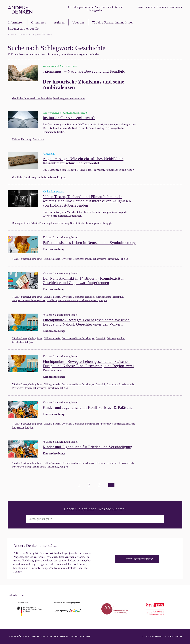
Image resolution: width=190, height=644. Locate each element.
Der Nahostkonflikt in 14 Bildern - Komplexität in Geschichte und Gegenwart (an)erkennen (84, 280)
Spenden (163, 7)
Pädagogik (107, 223)
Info (141, 7)
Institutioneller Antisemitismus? (69, 118)
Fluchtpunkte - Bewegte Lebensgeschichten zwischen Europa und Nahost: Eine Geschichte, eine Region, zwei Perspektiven (88, 366)
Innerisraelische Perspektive (38, 98)
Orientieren (39, 22)
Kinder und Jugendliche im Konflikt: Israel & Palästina (88, 407)
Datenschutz (84, 636)
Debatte (16, 139)
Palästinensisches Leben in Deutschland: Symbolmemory (89, 243)
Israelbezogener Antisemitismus (69, 98)
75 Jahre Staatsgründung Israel (112, 22)
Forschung (26, 139)
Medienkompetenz (91, 223)
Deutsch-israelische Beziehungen (78, 338)
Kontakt (176, 7)
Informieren (15, 22)
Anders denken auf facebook (162, 636)
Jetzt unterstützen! (139, 559)
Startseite (12, 34)
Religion (61, 177)
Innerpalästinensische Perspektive (102, 259)
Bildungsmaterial (21, 223)
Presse (151, 7)
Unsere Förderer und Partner (27, 636)
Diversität (67, 259)
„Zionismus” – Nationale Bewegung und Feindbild (84, 71)
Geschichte (18, 98)
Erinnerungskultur (48, 223)
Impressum (67, 636)
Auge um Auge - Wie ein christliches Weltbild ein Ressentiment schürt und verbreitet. (83, 161)
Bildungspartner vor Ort (23, 29)
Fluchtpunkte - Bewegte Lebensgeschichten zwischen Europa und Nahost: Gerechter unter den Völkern (86, 322)
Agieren (59, 22)
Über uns (78, 22)
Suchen (171, 519)
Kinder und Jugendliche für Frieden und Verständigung (87, 447)
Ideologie (90, 297)
